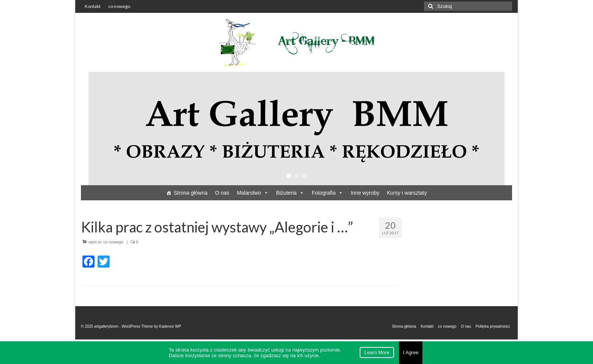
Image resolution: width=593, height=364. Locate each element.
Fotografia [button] (327, 193)
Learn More (377, 352)
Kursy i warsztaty (407, 193)
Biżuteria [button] (290, 193)
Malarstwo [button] (253, 193)
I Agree (411, 352)
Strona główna (191, 193)
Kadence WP (170, 326)
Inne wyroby (365, 193)
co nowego (113, 242)
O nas (222, 193)
